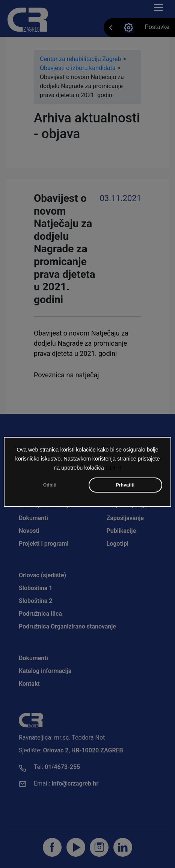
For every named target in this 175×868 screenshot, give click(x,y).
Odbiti (50, 485)
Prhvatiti (125, 485)
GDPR (113, 468)
